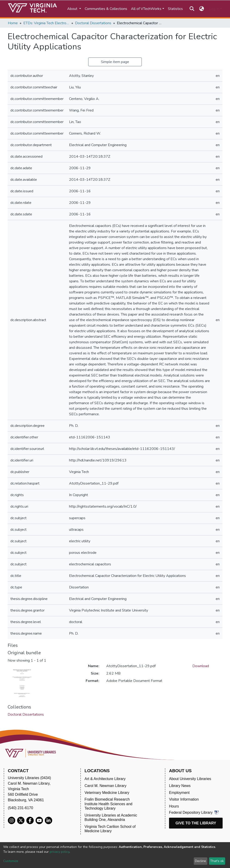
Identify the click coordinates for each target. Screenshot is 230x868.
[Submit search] (192, 9)
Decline (200, 861)
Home (13, 23)
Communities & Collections (106, 9)
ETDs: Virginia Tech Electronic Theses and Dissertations (46, 23)
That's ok (217, 861)
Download (201, 666)
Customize (11, 861)
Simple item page (115, 62)
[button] (202, 9)
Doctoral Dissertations (93, 23)
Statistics (175, 9)
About (73, 9)
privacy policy (59, 852)
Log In (214, 9)
